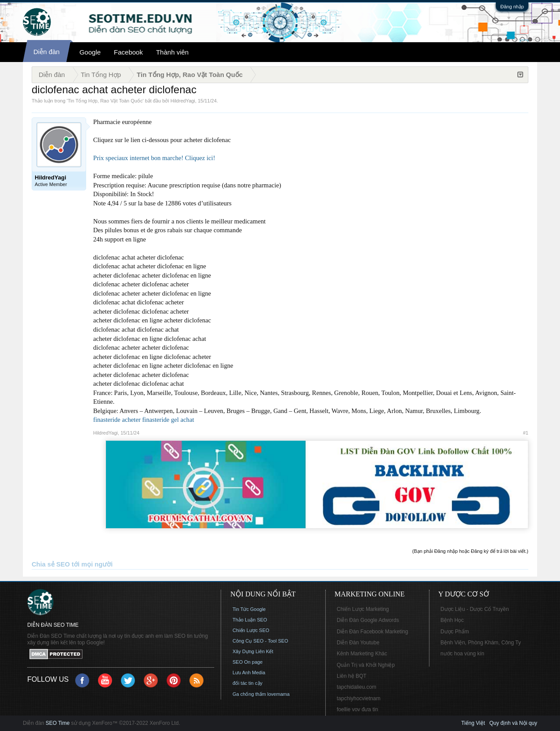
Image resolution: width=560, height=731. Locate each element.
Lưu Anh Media (249, 673)
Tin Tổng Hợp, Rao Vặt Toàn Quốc (105, 101)
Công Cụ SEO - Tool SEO (260, 641)
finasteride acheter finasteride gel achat (144, 420)
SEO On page (248, 662)
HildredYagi (183, 101)
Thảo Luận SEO (250, 620)
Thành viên (172, 52)
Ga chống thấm (249, 694)
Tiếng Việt (473, 723)
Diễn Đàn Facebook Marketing (372, 632)
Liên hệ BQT (352, 676)
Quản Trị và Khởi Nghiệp (366, 665)
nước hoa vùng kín (462, 654)
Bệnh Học (452, 620)
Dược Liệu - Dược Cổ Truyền (475, 609)
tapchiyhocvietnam (358, 698)
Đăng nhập (512, 7)
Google (90, 52)
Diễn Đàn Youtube (358, 643)
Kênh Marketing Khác (362, 654)
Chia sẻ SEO (51, 564)
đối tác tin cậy (247, 683)
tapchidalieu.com (356, 687)
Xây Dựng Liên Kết (253, 651)
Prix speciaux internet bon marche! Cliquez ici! (154, 158)
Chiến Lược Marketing (363, 609)
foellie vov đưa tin (357, 709)
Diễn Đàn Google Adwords (368, 620)
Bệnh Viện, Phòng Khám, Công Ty (481, 643)
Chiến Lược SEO (251, 630)
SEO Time (58, 723)
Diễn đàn (47, 52)
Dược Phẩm (455, 632)
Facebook (128, 52)
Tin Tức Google (249, 609)
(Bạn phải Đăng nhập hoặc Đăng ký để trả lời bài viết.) (470, 551)
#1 (526, 433)
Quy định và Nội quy (513, 723)
